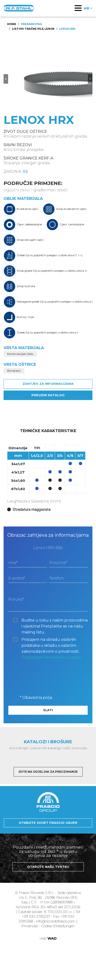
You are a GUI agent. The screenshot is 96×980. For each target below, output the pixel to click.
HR (87, 8)
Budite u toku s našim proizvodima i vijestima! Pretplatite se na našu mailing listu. (55, 621)
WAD (52, 938)
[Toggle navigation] (78, 8)
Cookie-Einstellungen (58, 926)
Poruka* (16, 599)
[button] (6, 79)
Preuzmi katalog (48, 395)
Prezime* (58, 563)
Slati (48, 710)
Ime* (13, 563)
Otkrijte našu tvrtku (48, 867)
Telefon (56, 578)
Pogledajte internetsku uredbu (52, 657)
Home (12, 24)
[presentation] (45, 675)
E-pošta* (17, 578)
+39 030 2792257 (36, 917)
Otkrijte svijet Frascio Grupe (48, 823)
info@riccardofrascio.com (56, 921)
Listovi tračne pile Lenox (33, 29)
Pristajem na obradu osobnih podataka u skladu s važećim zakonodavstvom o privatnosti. (52, 640)
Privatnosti (30, 926)
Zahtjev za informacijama (48, 384)
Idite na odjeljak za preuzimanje (48, 772)
